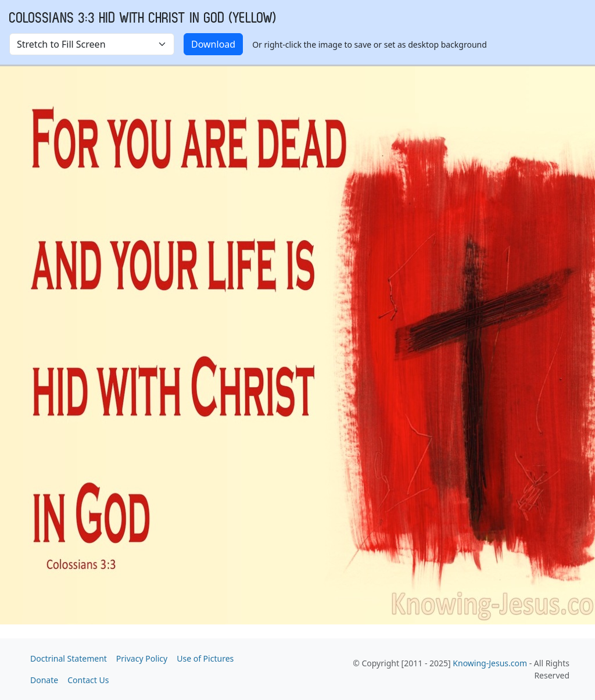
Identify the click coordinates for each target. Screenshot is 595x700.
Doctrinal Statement (69, 658)
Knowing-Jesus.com (490, 663)
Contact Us (88, 680)
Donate (44, 680)
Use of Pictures (205, 658)
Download (213, 44)
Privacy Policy (142, 658)
